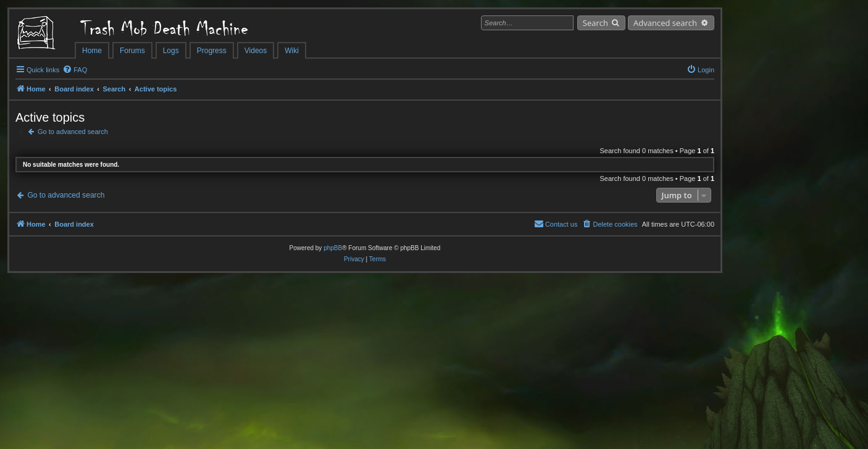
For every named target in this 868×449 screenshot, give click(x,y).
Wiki (292, 51)
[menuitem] (75, 70)
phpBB (333, 248)
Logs (171, 51)
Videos (256, 51)
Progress (212, 51)
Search (595, 23)
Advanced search (665, 23)
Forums (132, 51)
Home (92, 51)
